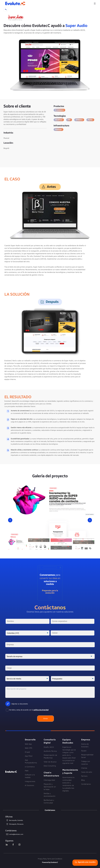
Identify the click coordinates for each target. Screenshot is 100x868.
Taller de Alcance (50, 762)
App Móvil (29, 756)
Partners (84, 776)
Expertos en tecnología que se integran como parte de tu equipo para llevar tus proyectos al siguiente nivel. (69, 755)
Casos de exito (87, 772)
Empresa (86, 740)
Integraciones (30, 781)
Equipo (84, 751)
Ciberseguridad (49, 780)
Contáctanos (86, 784)
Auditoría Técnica (50, 751)
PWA (27, 771)
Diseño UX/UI (49, 747)
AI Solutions (29, 785)
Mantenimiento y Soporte (69, 771)
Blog (83, 780)
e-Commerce (30, 767)
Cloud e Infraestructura (50, 774)
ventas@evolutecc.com (14, 834)
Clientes (84, 768)
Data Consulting (50, 766)
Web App (28, 744)
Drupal (27, 752)
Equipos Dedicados (68, 741)
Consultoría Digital (50, 741)
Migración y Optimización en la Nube (50, 787)
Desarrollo (30, 740)
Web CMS (29, 748)
